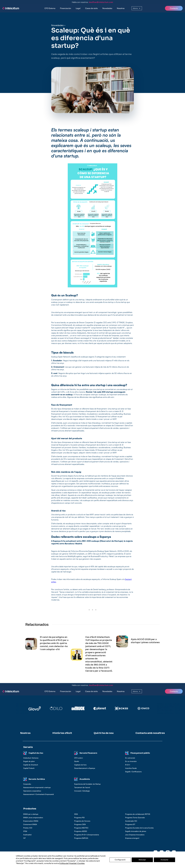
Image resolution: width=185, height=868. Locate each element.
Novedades (107, 8)
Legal (78, 8)
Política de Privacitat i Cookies (72, 863)
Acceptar (164, 860)
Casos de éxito (91, 8)
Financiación (66, 8)
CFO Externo (50, 8)
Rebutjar (142, 860)
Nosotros (121, 8)
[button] (66, 8)
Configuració (120, 860)
